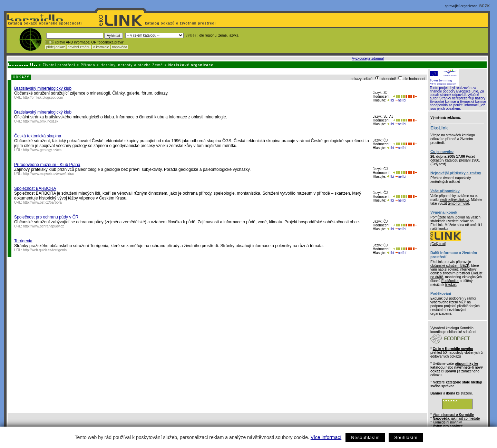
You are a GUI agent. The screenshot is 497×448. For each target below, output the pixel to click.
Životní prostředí (59, 65)
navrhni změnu (79, 47)
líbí (391, 100)
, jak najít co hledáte (456, 418)
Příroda (88, 65)
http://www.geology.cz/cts (42, 150)
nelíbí (401, 100)
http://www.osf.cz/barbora (42, 202)
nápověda (120, 47)
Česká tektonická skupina (38, 136)
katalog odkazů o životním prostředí (181, 23)
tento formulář (459, 203)
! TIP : (50, 42)
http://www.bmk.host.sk (41, 121)
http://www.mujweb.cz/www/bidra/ (49, 174)
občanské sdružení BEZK (450, 266)
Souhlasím (406, 437)
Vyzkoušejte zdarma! (368, 59)
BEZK (485, 6)
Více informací (326, 437)
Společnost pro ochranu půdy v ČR (46, 217)
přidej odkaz (55, 47)
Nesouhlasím (365, 437)
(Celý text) (438, 164)
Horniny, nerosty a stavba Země (132, 65)
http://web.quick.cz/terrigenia (45, 250)
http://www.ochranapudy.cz (44, 226)
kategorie (453, 382)
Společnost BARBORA (35, 188)
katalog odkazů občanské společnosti (44, 23)
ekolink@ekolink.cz (454, 200)
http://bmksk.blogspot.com (43, 98)
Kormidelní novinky (447, 422)
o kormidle (101, 47)
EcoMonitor (450, 281)
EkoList (451, 285)
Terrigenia (23, 241)
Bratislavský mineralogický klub (43, 88)
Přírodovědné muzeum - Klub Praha (47, 165)
